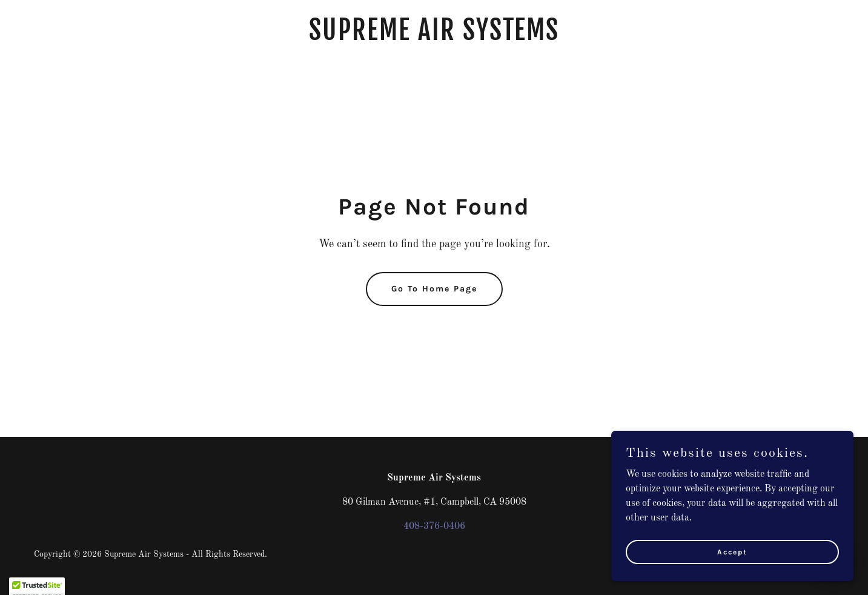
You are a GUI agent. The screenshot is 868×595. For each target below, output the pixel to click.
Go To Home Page (434, 289)
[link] (434, 38)
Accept (732, 576)
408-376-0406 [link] (434, 527)
